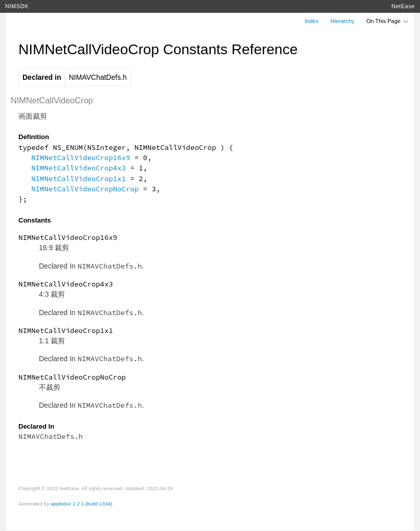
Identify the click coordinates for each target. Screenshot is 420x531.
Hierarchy (342, 21)
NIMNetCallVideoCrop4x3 (79, 168)
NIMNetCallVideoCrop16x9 (81, 158)
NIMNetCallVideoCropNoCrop (85, 189)
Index (312, 21)
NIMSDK (17, 6)
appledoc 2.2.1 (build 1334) (81, 504)
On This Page (388, 21)
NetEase (403, 6)
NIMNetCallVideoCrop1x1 (79, 179)
